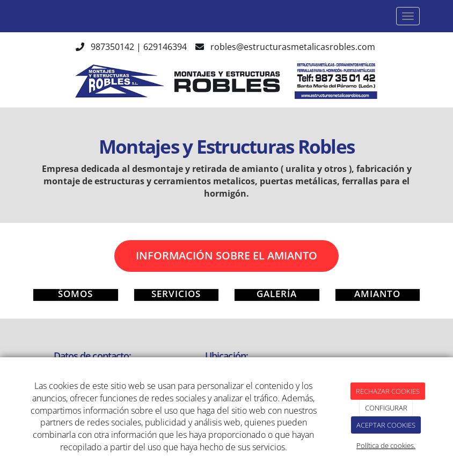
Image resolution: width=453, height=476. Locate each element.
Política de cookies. (386, 445)
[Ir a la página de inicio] (23, 16)
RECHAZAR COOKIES (388, 391)
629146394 (165, 47)
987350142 (112, 47)
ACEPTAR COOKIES (386, 425)
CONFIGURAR (386, 408)
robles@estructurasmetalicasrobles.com (294, 47)
